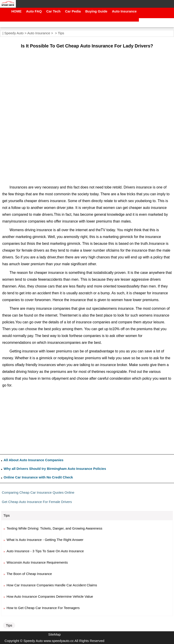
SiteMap (54, 634)
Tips (61, 33)
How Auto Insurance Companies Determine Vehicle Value (50, 596)
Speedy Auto (14, 33)
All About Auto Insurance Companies (34, 460)
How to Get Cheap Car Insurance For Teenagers (43, 608)
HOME (16, 11)
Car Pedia (73, 11)
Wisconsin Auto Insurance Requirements (37, 562)
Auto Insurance (124, 11)
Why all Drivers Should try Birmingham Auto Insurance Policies (55, 469)
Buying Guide (96, 11)
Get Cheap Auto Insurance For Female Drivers (37, 502)
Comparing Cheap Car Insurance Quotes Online (38, 492)
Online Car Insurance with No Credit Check (38, 477)
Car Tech (53, 11)
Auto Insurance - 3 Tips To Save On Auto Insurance (45, 551)
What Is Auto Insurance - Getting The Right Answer (45, 540)
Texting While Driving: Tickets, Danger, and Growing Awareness (54, 528)
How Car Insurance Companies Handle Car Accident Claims (52, 585)
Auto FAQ (34, 11)
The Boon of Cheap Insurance (29, 574)
